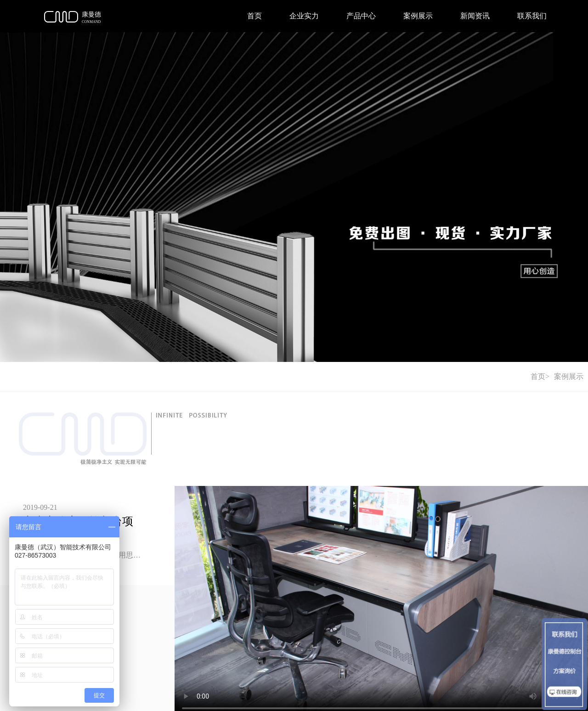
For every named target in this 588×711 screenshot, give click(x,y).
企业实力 (304, 16)
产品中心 (361, 16)
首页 (254, 16)
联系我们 (532, 16)
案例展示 (418, 16)
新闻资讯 (475, 16)
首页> (540, 376)
